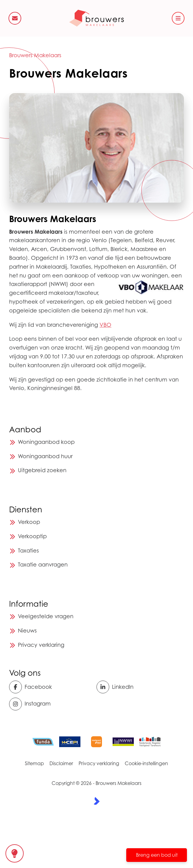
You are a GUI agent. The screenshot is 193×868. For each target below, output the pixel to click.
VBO (105, 325)
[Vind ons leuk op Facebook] (51, 687)
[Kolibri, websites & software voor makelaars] (97, 801)
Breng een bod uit (157, 855)
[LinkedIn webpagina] (138, 687)
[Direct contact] (15, 18)
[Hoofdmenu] (178, 18)
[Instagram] (51, 704)
